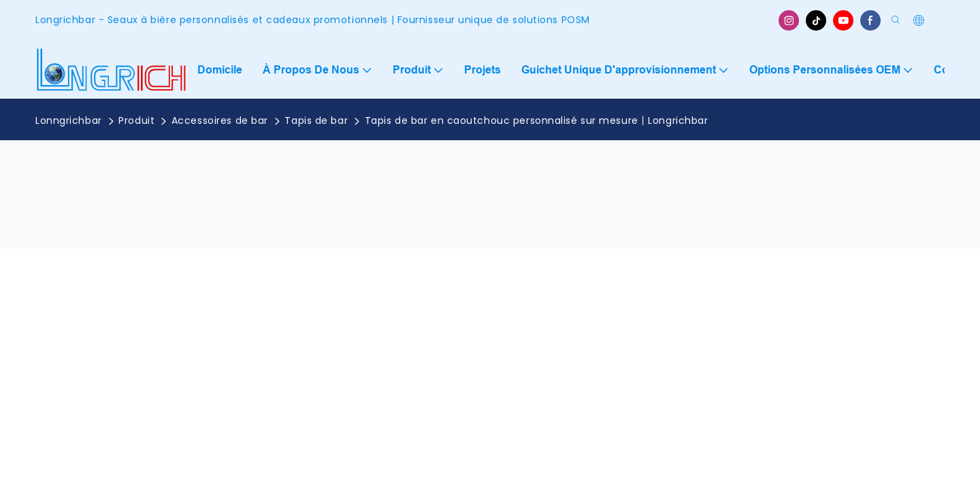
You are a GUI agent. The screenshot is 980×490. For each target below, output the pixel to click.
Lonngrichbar (69, 120)
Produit (136, 120)
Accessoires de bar (220, 120)
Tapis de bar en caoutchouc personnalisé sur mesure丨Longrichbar (537, 120)
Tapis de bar (316, 120)
